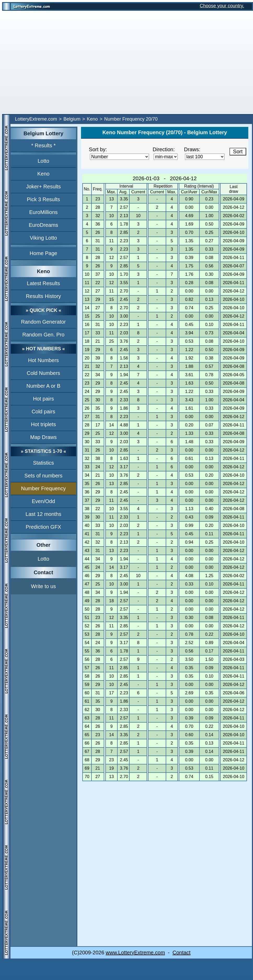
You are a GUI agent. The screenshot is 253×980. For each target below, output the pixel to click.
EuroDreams (43, 225)
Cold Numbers (43, 373)
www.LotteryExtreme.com (135, 953)
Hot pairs (43, 399)
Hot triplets (43, 424)
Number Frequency (44, 488)
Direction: (164, 149)
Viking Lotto (43, 238)
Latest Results (44, 283)
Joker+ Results (44, 187)
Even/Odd (44, 501)
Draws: (192, 149)
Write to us (44, 586)
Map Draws (44, 437)
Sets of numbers (43, 476)
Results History (43, 296)
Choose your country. (222, 6)
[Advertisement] (49, 62)
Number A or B (43, 386)
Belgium (72, 119)
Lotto (43, 161)
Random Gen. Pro (44, 335)
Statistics (43, 463)
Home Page (43, 253)
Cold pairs (43, 412)
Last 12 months (44, 514)
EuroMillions (44, 212)
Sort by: (98, 149)
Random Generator (44, 322)
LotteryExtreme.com (36, 119)
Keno (92, 119)
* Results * (43, 145)
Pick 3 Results (44, 199)
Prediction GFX (43, 527)
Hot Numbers (43, 360)
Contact (182, 953)
